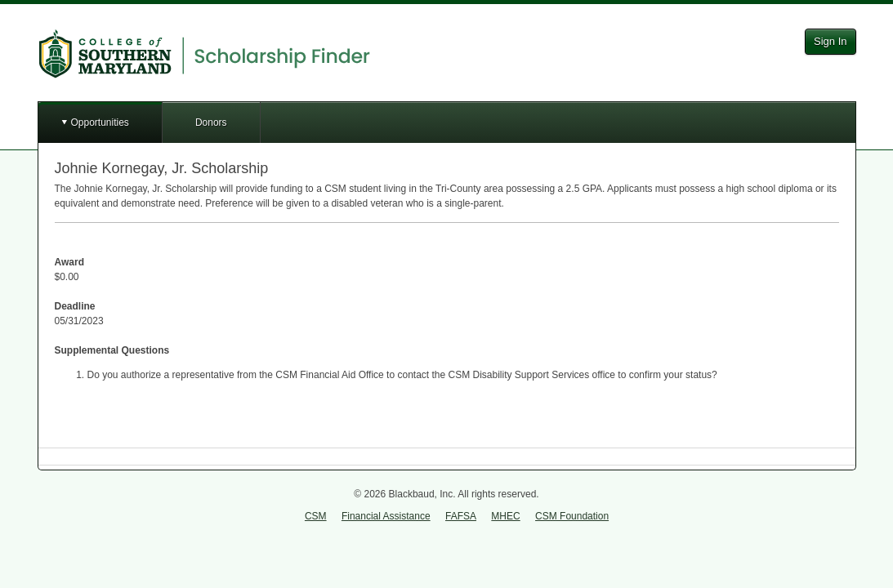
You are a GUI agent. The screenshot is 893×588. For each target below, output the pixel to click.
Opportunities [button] (100, 122)
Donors (211, 122)
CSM (316, 516)
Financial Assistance (386, 516)
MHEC (505, 516)
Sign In (830, 41)
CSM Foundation (572, 516)
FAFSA (461, 516)
